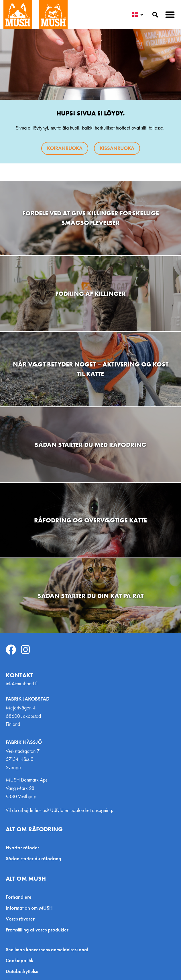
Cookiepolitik (19, 960)
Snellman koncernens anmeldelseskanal (47, 950)
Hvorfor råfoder (22, 847)
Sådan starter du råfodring (34, 858)
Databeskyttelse (22, 971)
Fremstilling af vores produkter (37, 930)
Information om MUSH (29, 908)
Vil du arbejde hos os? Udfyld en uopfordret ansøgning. (59, 810)
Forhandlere (19, 897)
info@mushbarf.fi (22, 683)
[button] (170, 15)
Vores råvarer (20, 919)
